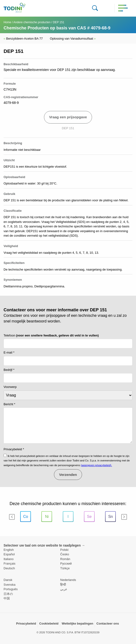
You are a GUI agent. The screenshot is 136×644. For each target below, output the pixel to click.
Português (11, 589)
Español (9, 554)
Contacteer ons (108, 623)
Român (65, 559)
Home (7, 22)
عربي (64, 589)
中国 (7, 598)
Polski (64, 550)
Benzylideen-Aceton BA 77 (23, 39)
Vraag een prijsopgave (68, 117)
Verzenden (68, 475)
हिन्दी (63, 585)
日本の (8, 594)
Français (10, 563)
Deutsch (9, 568)
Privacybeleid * (14, 449)
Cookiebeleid (49, 623)
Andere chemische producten (32, 22)
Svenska (10, 585)
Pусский (66, 563)
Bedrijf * (9, 370)
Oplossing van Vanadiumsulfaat (73, 39)
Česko (65, 554)
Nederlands (68, 580)
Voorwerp (10, 387)
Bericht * (9, 404)
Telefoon (51, 335)
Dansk (8, 580)
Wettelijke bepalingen (77, 623)
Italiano (9, 559)
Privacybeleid (26, 623)
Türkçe (65, 568)
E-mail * (9, 352)
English (9, 550)
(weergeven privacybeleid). (96, 465)
